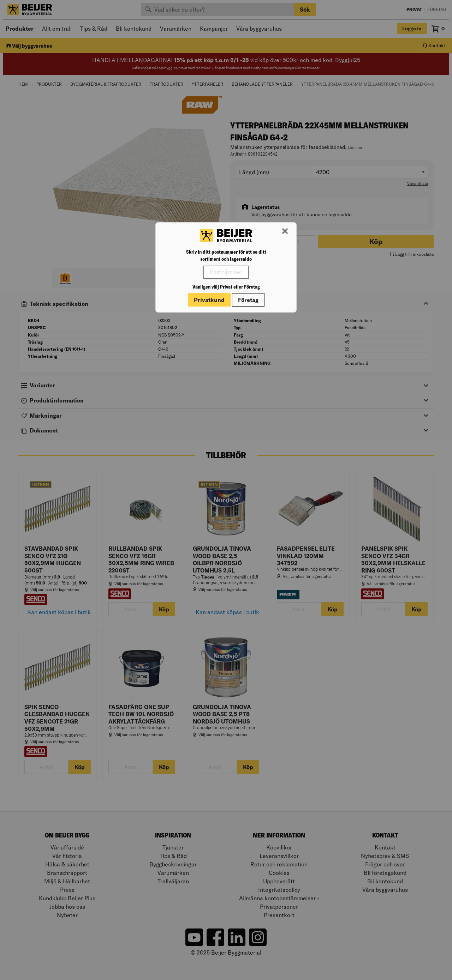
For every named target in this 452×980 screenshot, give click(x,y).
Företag (248, 300)
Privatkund (209, 300)
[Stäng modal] (285, 231)
